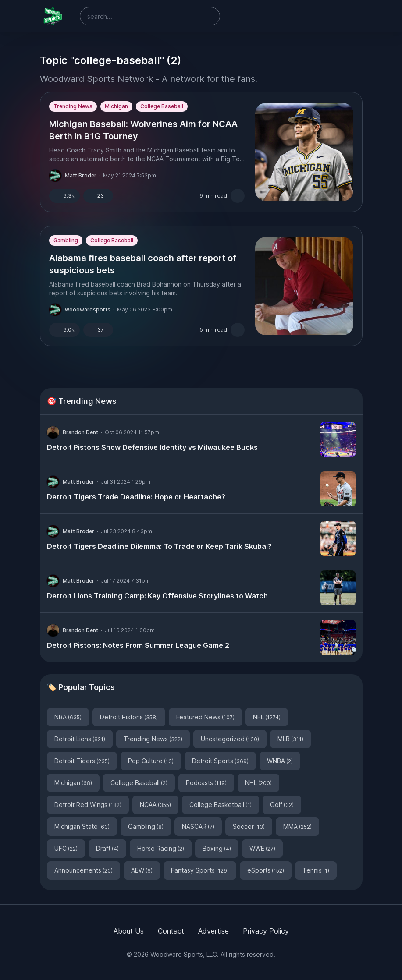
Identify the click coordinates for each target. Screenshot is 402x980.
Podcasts (206, 783)
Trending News (73, 106)
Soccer (249, 826)
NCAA (155, 805)
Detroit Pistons (129, 717)
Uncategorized (230, 739)
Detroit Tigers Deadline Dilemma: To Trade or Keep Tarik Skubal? (159, 546)
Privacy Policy (266, 931)
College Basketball (221, 805)
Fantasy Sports (200, 870)
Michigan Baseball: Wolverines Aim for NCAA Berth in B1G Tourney (143, 130)
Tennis (316, 870)
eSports (266, 870)
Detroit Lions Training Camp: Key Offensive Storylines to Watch (157, 596)
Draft (107, 848)
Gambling (66, 240)
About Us (129, 931)
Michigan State (82, 826)
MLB (290, 739)
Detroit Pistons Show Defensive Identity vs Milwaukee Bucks (152, 447)
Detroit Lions (80, 739)
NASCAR (198, 826)
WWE (262, 848)
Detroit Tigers (82, 761)
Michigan (116, 106)
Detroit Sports (220, 761)
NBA (68, 717)
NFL (267, 717)
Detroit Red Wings (88, 805)
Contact (171, 931)
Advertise (213, 931)
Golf (282, 805)
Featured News (205, 717)
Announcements (84, 870)
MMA (297, 826)
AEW (142, 870)
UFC (66, 848)
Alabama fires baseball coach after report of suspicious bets (143, 264)
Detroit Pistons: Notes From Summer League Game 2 (138, 645)
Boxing (217, 848)
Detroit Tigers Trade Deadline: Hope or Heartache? (136, 497)
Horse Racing (161, 848)
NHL (258, 783)
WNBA (280, 761)
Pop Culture (151, 761)
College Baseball (162, 106)
